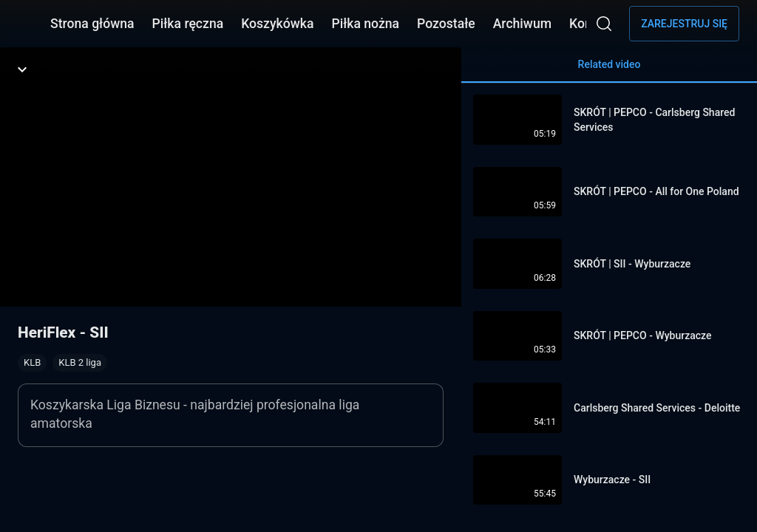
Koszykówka (277, 24)
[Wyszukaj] (604, 24)
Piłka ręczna (188, 24)
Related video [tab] (609, 71)
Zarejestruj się (684, 24)
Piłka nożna (365, 24)
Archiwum (522, 24)
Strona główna (92, 24)
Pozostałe (446, 24)
